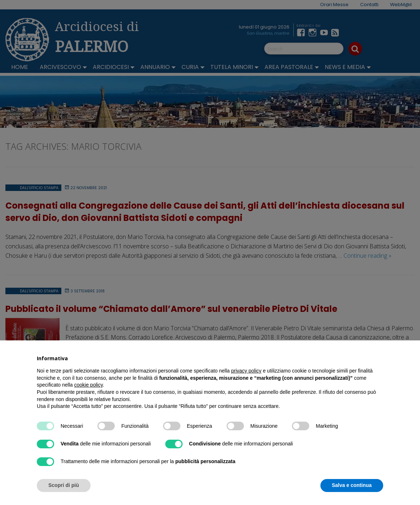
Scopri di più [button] (64, 485)
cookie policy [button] (89, 385)
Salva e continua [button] (352, 485)
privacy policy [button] (246, 371)
